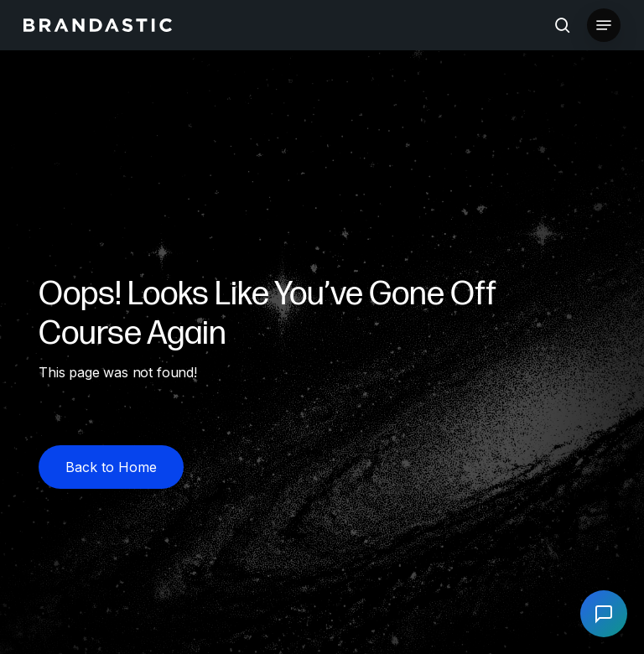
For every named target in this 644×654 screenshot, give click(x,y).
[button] (604, 25)
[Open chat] (604, 614)
